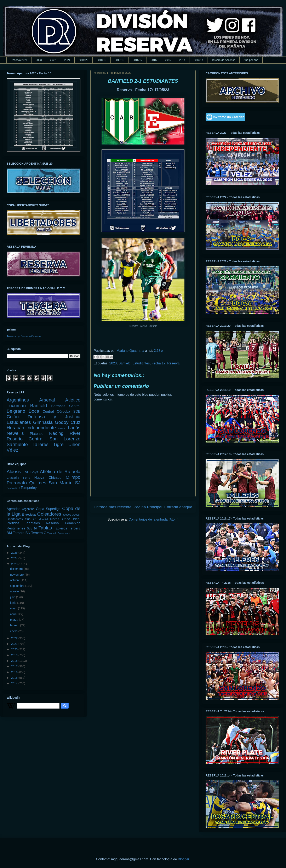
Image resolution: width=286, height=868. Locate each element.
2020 (15, 649)
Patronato (17, 483)
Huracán (15, 428)
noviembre (17, 575)
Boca (34, 411)
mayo (14, 608)
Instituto (62, 428)
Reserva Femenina (63, 523)
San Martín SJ (65, 483)
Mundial (43, 519)
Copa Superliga (48, 509)
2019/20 (83, 60)
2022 (53, 60)
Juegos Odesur (71, 515)
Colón (13, 417)
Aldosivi (15, 472)
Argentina (28, 509)
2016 (154, 60)
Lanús (74, 428)
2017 (15, 666)
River (75, 433)
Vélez (12, 450)
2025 (15, 553)
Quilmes (38, 483)
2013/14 (198, 60)
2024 (15, 558)
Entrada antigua (178, 507)
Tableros (60, 528)
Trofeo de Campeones (59, 533)
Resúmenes (16, 528)
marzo (15, 620)
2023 (39, 60)
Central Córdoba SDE (61, 412)
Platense (37, 434)
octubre (15, 580)
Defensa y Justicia (54, 417)
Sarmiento (17, 444)
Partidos (13, 523)
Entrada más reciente (113, 507)
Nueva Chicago (48, 478)
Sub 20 (32, 528)
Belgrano (16, 411)
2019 (15, 655)
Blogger (183, 859)
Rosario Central (25, 439)
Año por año (251, 60)
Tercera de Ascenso (223, 60)
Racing (56, 433)
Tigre (58, 444)
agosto (15, 591)
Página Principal (148, 507)
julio (13, 597)
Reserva (173, 363)
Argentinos (18, 400)
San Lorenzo (65, 439)
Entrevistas (29, 515)
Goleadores (49, 514)
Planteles (33, 523)
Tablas (45, 528)
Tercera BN (22, 533)
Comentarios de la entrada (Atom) (153, 519)
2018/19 (101, 60)
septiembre (18, 586)
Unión (74, 444)
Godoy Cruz (68, 422)
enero (14, 631)
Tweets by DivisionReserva (24, 336)
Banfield (125, 363)
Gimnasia (43, 422)
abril (13, 614)
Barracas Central (66, 406)
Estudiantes (141, 363)
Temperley (29, 488)
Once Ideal (71, 519)
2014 (182, 60)
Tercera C (39, 533)
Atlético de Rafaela (60, 472)
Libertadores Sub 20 (21, 519)
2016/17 (138, 60)
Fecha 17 (158, 363)
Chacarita (13, 478)
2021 (67, 60)
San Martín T (13, 488)
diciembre (17, 569)
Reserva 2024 (19, 60)
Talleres (41, 444)
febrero (15, 625)
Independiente (41, 428)
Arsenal (47, 400)
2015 (168, 60)
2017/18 (119, 60)
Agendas (13, 509)
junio (14, 603)
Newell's (15, 433)
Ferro (27, 478)
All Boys (31, 472)
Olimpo (73, 477)
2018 (15, 661)
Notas (55, 519)
